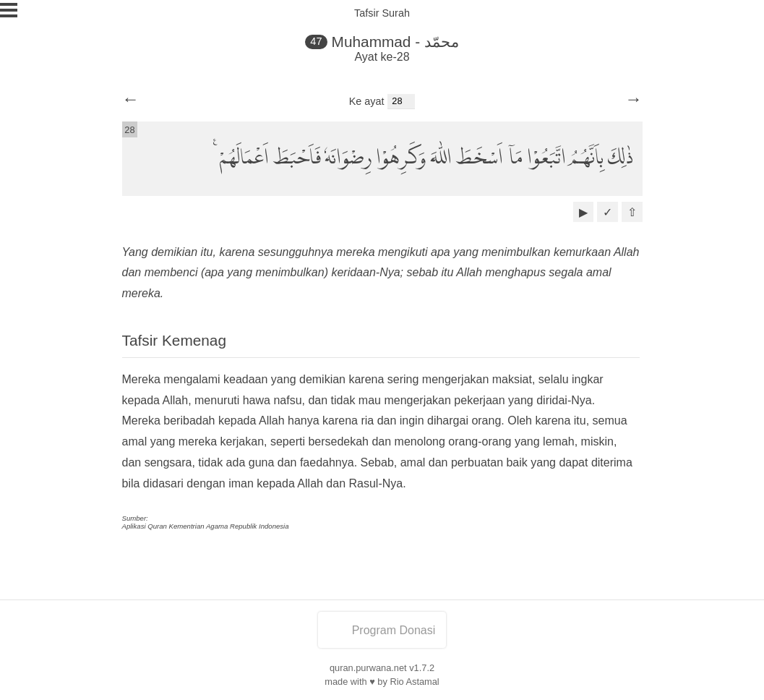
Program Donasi (382, 630)
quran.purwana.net (368, 668)
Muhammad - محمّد (395, 42)
